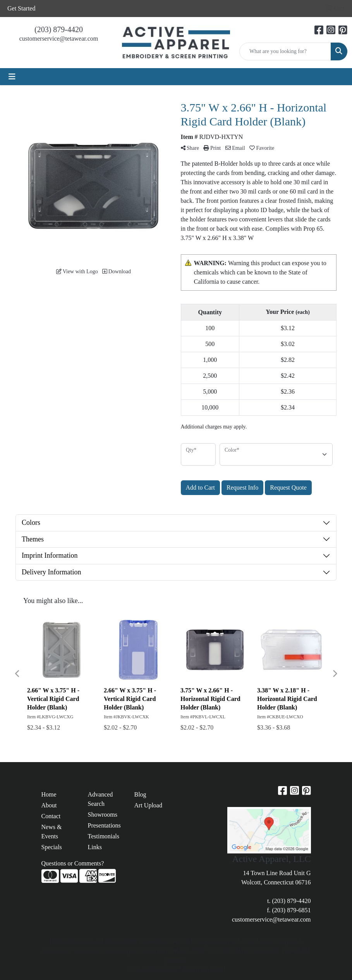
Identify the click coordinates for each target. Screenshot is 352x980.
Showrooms (103, 815)
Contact (51, 816)
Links (95, 847)
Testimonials (104, 836)
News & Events (52, 832)
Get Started (21, 8)
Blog (140, 794)
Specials (52, 847)
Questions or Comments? (73, 863)
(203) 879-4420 (59, 29)
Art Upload (148, 805)
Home (49, 794)
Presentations (104, 825)
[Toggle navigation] (12, 77)
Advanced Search (100, 799)
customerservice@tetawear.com (59, 39)
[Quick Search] (285, 51)
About (49, 805)
